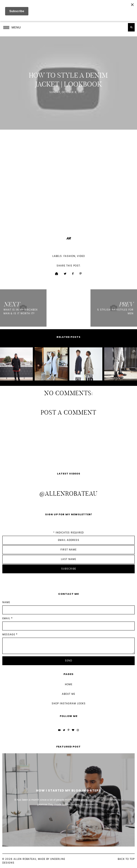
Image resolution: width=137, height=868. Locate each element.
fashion (69, 256)
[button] (12, 27)
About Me (68, 694)
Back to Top (126, 859)
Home (69, 684)
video (81, 256)
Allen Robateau (25, 859)
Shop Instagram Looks (69, 704)
